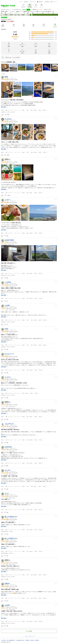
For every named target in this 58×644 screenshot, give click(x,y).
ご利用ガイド (26, 2)
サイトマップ (33, 2)
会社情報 (4, 640)
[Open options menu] (17, 57)
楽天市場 (47, 2)
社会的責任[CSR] (20, 640)
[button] (5, 68)
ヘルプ (21, 2)
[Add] (55, 18)
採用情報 (27, 640)
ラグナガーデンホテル (6, 19)
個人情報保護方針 (11, 640)
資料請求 (37, 640)
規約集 (32, 640)
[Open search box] (3, 57)
